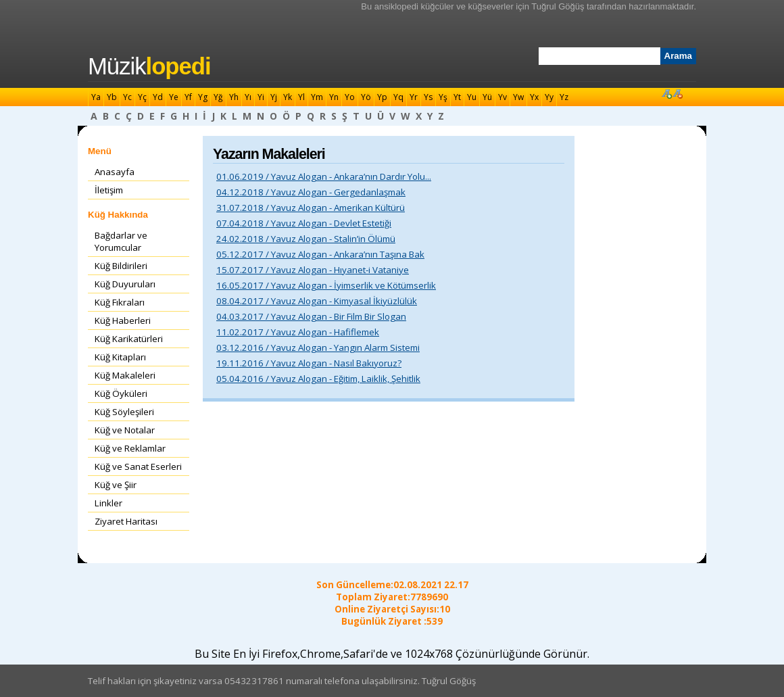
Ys (428, 97)
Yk (288, 97)
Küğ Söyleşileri (124, 412)
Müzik (149, 66)
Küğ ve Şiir (116, 485)
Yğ (218, 97)
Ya (96, 97)
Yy (549, 97)
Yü (487, 97)
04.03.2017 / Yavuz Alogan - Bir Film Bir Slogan (311, 316)
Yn (334, 97)
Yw (518, 97)
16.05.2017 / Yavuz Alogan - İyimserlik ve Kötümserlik (326, 285)
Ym (317, 97)
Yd (158, 97)
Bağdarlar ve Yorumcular (121, 241)
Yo (350, 97)
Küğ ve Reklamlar (130, 448)
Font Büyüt (666, 93)
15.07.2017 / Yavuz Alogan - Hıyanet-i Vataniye (313, 270)
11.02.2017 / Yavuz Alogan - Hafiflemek (298, 332)
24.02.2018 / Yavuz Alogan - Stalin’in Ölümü (306, 239)
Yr (414, 97)
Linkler (108, 503)
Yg (203, 97)
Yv (503, 97)
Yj (274, 97)
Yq (398, 97)
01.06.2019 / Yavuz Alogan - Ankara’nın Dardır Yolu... (324, 176)
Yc (127, 97)
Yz (564, 97)
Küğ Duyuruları (125, 284)
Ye (174, 97)
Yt (457, 97)
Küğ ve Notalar (125, 430)
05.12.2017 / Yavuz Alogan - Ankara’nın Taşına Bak (320, 254)
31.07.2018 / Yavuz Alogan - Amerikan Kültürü (311, 208)
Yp (382, 97)
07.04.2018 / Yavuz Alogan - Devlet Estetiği (304, 223)
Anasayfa (115, 172)
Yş (443, 97)
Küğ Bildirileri (121, 266)
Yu (472, 97)
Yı (248, 97)
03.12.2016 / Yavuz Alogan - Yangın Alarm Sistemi (318, 347)
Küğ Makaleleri (125, 375)
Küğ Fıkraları (120, 302)
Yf (188, 97)
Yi (261, 97)
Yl (301, 97)
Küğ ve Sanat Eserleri (138, 466)
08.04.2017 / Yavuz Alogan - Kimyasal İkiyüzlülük (317, 301)
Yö (366, 97)
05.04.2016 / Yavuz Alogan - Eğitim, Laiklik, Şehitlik (318, 379)
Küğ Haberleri (123, 320)
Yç (142, 97)
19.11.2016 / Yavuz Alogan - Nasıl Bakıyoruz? (309, 363)
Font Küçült (677, 93)
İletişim (109, 190)
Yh (234, 97)
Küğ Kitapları (120, 357)
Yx (534, 97)
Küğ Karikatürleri (129, 339)
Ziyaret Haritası (126, 521)
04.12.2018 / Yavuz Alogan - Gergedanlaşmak (311, 192)
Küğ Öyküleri (121, 393)
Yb (112, 97)
